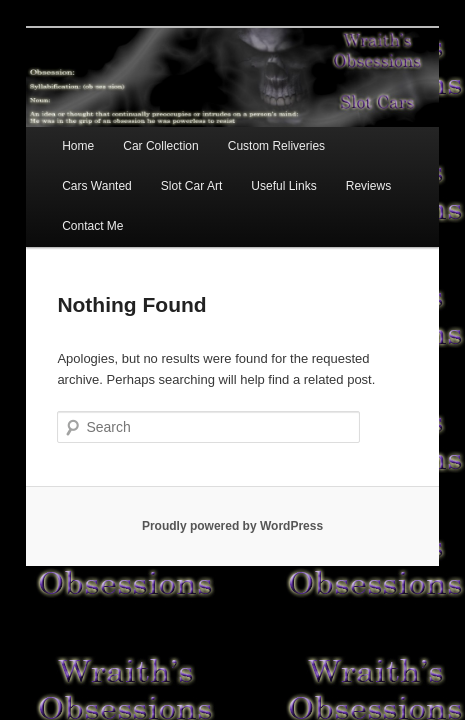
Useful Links (163, 171)
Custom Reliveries (254, 131)
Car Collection (138, 131)
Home (56, 131)
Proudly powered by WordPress (232, 471)
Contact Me (330, 171)
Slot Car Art (70, 171)
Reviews (247, 171)
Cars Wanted (367, 131)
